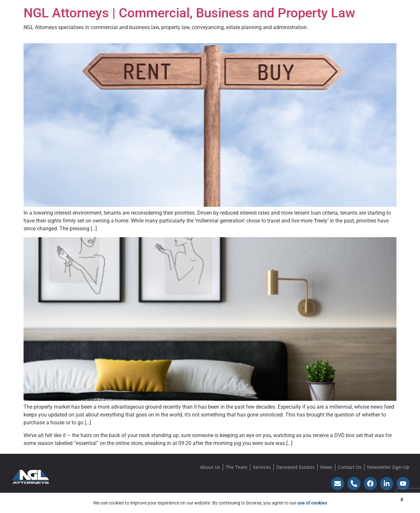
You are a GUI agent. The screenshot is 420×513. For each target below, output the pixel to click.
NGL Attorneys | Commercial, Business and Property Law (189, 13)
